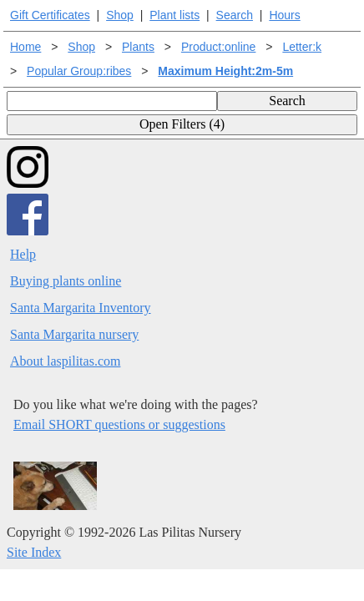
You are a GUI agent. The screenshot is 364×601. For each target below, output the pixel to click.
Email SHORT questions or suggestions (119, 424)
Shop (120, 15)
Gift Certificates (50, 15)
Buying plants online (66, 281)
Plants (138, 47)
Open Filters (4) (182, 124)
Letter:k (302, 47)
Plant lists (174, 15)
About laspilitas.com (65, 361)
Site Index (34, 552)
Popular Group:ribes (79, 71)
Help (23, 254)
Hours (284, 15)
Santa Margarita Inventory (81, 308)
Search (235, 15)
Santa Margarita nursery (74, 334)
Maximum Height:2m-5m (225, 71)
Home (25, 47)
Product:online (219, 47)
